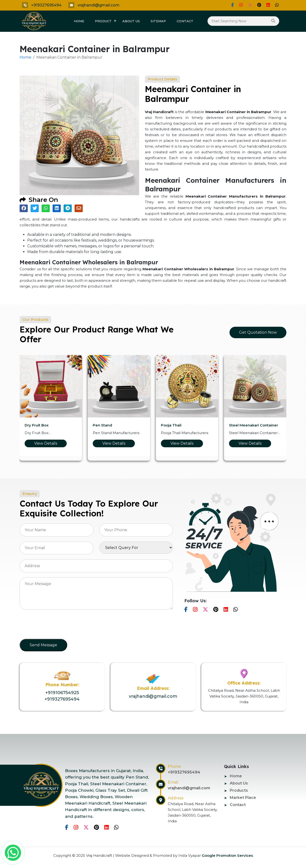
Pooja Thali (171, 425)
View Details (46, 443)
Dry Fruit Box (37, 425)
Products (239, 790)
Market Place (243, 798)
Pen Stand (102, 425)
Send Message (43, 645)
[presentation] (56, 626)
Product (103, 21)
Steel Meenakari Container (254, 425)
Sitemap (158, 21)
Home (79, 21)
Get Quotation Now (258, 332)
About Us (131, 21)
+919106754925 (62, 693)
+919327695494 (46, 5)
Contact (185, 21)
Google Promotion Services (227, 855)
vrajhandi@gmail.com (98, 5)
